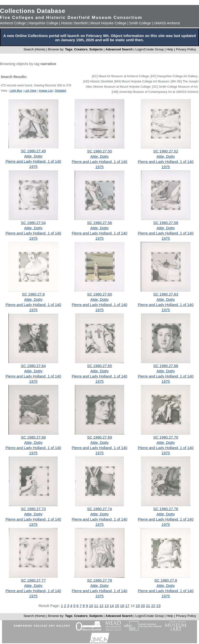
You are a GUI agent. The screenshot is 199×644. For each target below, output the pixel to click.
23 (159, 606)
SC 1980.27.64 (33, 366)
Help (170, 49)
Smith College (140, 23)
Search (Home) (34, 49)
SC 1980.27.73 (33, 509)
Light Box (16, 91)
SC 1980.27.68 (33, 437)
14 (112, 606)
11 (96, 606)
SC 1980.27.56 (99, 223)
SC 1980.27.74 (99, 509)
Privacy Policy (186, 49)
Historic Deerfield (74, 23)
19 (138, 606)
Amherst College (13, 23)
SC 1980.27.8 (166, 580)
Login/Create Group (150, 49)
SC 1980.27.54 (33, 223)
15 (117, 606)
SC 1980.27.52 (166, 151)
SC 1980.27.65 (99, 366)
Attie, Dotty (33, 156)
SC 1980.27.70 (166, 437)
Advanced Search (119, 49)
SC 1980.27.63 (166, 294)
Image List (46, 91)
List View (31, 91)
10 (91, 606)
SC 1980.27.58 (166, 223)
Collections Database (33, 11)
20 (143, 606)
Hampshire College (43, 23)
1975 (33, 167)
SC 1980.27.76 (166, 509)
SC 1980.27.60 (99, 294)
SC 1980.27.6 (33, 294)
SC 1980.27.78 (99, 580)
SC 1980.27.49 (33, 151)
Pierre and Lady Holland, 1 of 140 (33, 161)
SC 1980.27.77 (33, 580)
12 (101, 606)
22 (153, 606)
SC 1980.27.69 (99, 437)
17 (127, 606)
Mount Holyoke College (108, 23)
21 (148, 606)
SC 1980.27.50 (99, 151)
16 (122, 606)
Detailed (60, 91)
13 (107, 606)
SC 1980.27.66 (166, 366)
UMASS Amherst (167, 23)
